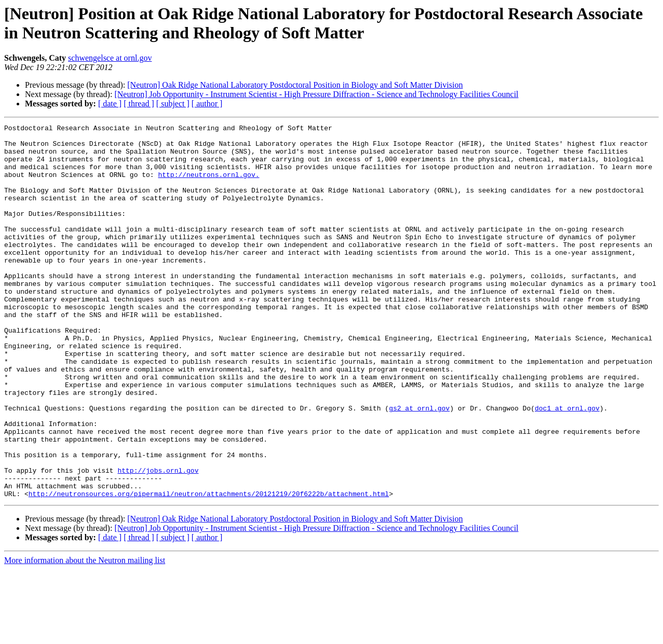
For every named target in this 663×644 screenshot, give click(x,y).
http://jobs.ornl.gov (158, 540)
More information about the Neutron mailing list (85, 635)
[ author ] (207, 104)
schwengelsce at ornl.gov (110, 58)
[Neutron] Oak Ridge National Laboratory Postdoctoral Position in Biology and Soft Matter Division (295, 85)
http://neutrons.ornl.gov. (208, 185)
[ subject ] (173, 104)
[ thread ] (139, 104)
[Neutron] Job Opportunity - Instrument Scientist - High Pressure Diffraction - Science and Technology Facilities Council (316, 94)
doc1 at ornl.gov (567, 465)
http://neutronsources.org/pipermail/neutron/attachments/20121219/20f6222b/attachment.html (209, 568)
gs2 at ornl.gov (419, 465)
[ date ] (110, 104)
